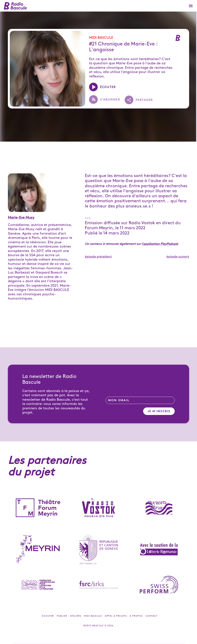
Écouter (48, 616)
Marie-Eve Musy (21, 218)
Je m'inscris (159, 411)
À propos (136, 616)
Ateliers (76, 616)
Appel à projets (116, 616)
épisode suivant (178, 257)
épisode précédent (98, 257)
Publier (62, 616)
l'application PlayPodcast (160, 244)
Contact (152, 616)
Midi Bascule (101, 38)
